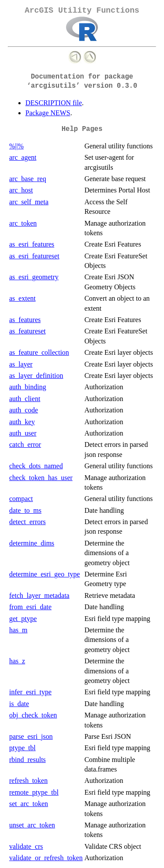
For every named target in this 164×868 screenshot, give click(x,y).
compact (21, 499)
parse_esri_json (31, 736)
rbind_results (28, 760)
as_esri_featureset (34, 256)
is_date (19, 704)
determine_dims (32, 543)
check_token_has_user (41, 478)
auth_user (23, 433)
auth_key (22, 422)
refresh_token (28, 781)
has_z (17, 661)
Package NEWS (48, 113)
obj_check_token (33, 715)
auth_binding (28, 387)
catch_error (25, 444)
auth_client (25, 399)
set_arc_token (29, 804)
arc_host (21, 190)
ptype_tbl (22, 748)
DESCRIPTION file (54, 103)
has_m (18, 630)
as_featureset (28, 331)
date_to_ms (25, 510)
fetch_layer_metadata (39, 595)
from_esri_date (30, 607)
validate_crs (26, 846)
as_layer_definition (36, 376)
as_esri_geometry (34, 277)
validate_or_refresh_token (46, 858)
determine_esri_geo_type (45, 574)
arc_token (23, 223)
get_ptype (23, 619)
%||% (16, 146)
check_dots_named (36, 466)
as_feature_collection (39, 352)
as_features (25, 320)
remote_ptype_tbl (34, 792)
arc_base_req (28, 179)
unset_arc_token (32, 825)
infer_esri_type (30, 692)
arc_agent (23, 157)
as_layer (21, 364)
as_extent (22, 298)
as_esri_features (32, 244)
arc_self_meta (29, 202)
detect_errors (28, 522)
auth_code (24, 410)
